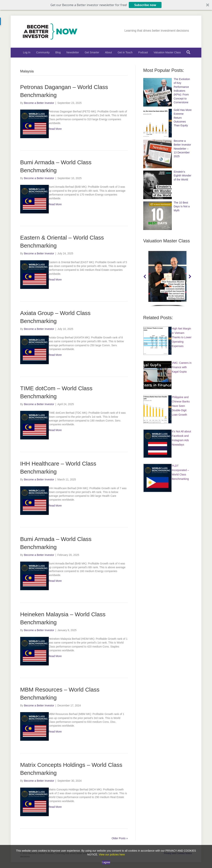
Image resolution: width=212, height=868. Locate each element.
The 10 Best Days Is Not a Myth (182, 206)
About (108, 52)
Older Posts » (120, 838)
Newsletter (73, 52)
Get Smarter (92, 52)
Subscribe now (145, 5)
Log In (27, 52)
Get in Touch (125, 52)
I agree (106, 862)
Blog (58, 52)
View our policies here (112, 854)
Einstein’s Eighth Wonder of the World (182, 176)
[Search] (188, 52)
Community (43, 52)
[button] (106, 5)
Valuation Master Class (167, 52)
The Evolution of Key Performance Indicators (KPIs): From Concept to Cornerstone (182, 91)
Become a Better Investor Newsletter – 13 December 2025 (182, 149)
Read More (55, 129)
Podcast (143, 52)
